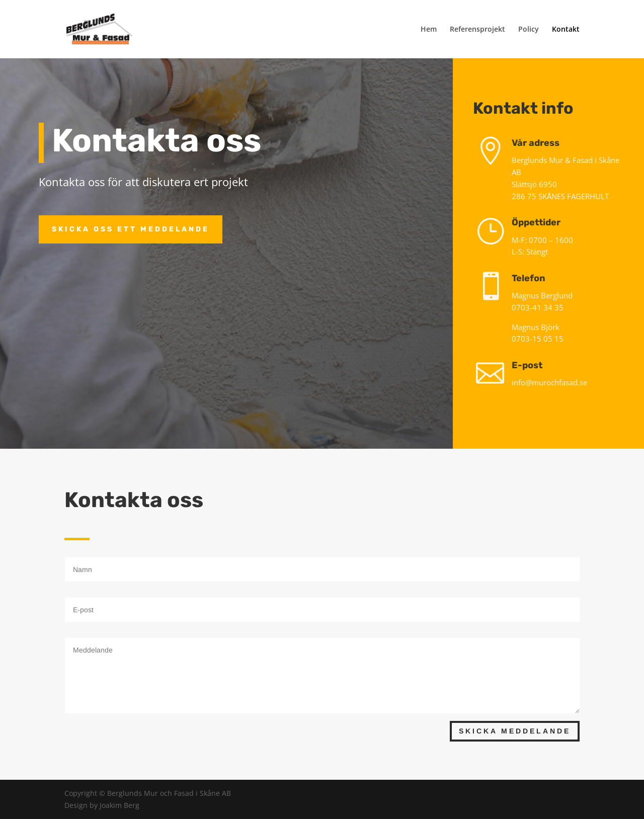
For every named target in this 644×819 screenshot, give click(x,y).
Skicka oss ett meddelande (131, 229)
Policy (529, 30)
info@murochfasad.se (553, 382)
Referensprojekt (477, 30)
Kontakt (566, 30)
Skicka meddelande (515, 731)
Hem (429, 30)
